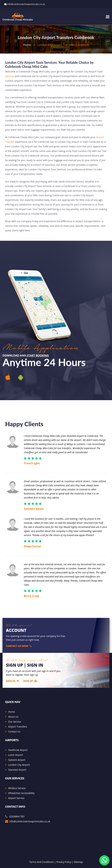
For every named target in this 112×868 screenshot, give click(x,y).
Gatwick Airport (17, 760)
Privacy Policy (64, 862)
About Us (13, 717)
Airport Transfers (18, 727)
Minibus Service (17, 788)
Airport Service (16, 798)
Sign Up (30, 681)
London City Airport (19, 765)
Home (12, 712)
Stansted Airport (17, 770)
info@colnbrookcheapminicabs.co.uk (26, 4)
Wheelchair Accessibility (21, 793)
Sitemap (78, 862)
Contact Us (14, 732)
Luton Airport (16, 755)
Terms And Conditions (41, 862)
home (27, 45)
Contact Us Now (19, 646)
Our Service (15, 722)
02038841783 (17, 816)
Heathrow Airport (18, 750)
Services (10, 76)
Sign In (13, 681)
